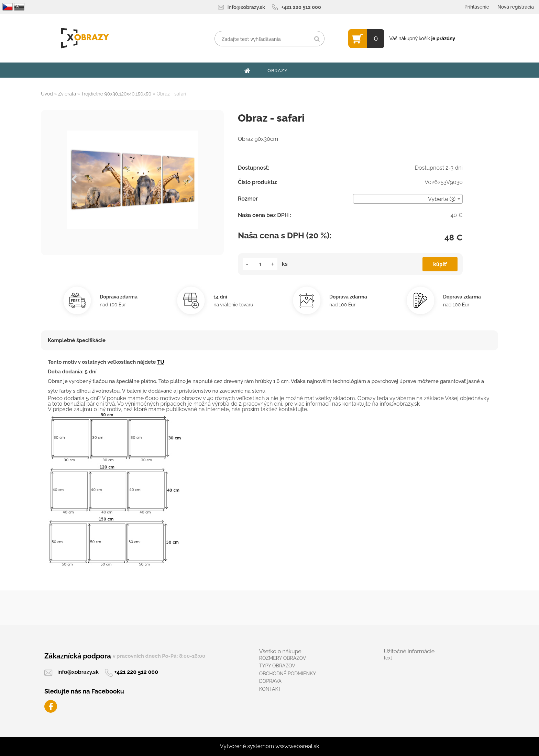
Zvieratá (67, 94)
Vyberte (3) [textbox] (442, 199)
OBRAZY (278, 71)
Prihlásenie (477, 7)
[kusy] (260, 264)
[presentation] (74, 180)
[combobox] (408, 199)
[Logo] (85, 38)
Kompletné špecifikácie (77, 340)
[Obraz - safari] (132, 180)
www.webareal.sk (297, 746)
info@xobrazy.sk (246, 7)
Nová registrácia (516, 7)
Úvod (47, 94)
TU (161, 362)
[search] (317, 39)
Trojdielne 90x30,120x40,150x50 (116, 94)
